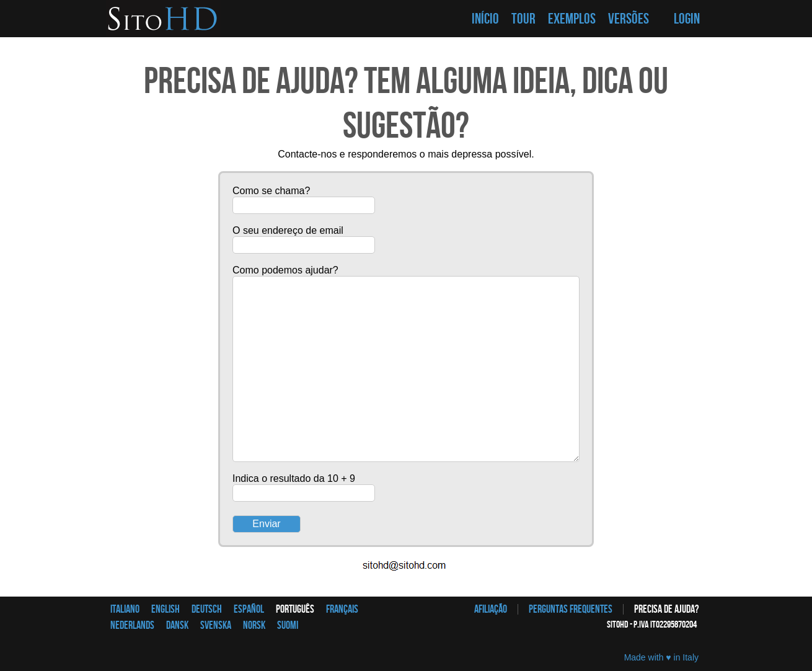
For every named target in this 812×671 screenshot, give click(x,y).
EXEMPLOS (572, 19)
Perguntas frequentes (571, 609)
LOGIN (687, 19)
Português (295, 609)
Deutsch (207, 609)
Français (342, 609)
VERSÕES (629, 19)
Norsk (254, 625)
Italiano (125, 609)
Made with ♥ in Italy (661, 657)
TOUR (523, 19)
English (165, 609)
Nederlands (132, 625)
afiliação (491, 609)
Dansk (177, 625)
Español (249, 609)
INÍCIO (485, 19)
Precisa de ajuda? (666, 609)
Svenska (216, 625)
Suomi (288, 625)
